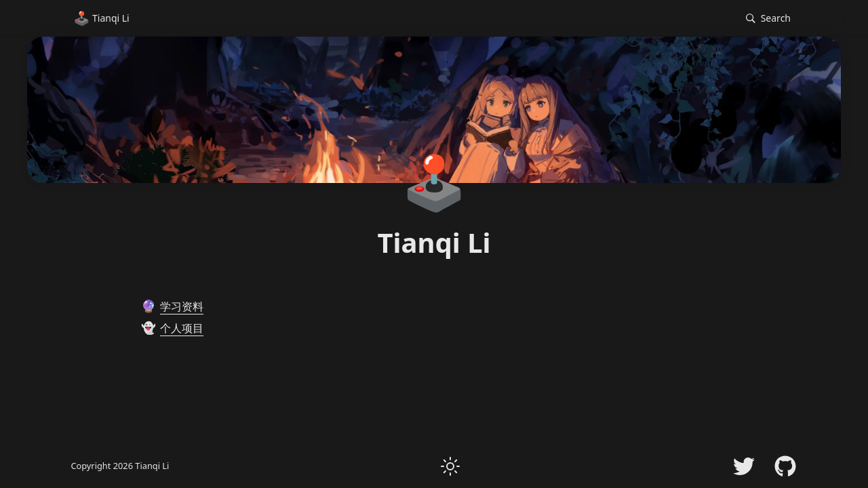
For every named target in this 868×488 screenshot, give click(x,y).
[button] (768, 19)
